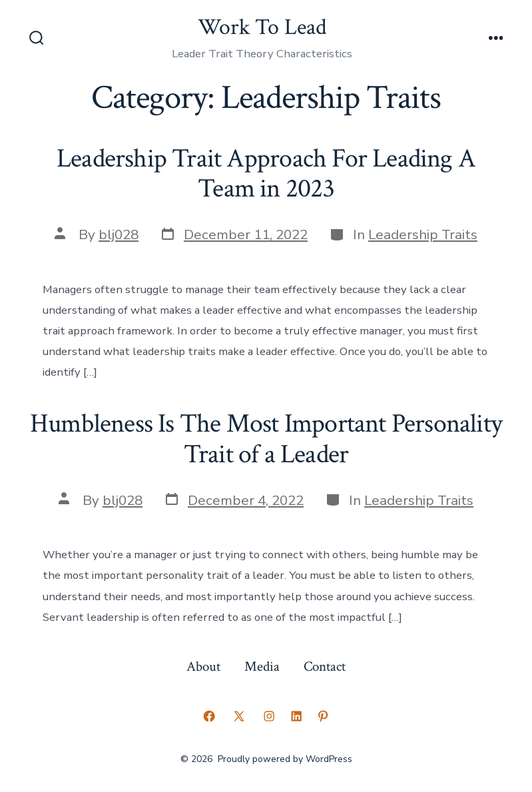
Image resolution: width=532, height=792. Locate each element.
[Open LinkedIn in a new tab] (296, 716)
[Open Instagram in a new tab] (269, 716)
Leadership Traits (423, 234)
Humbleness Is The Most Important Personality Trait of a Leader (266, 439)
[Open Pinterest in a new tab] (323, 716)
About (203, 666)
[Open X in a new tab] (239, 716)
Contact (325, 666)
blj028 (119, 234)
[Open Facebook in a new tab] (209, 716)
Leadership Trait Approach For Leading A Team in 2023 (266, 174)
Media (262, 666)
